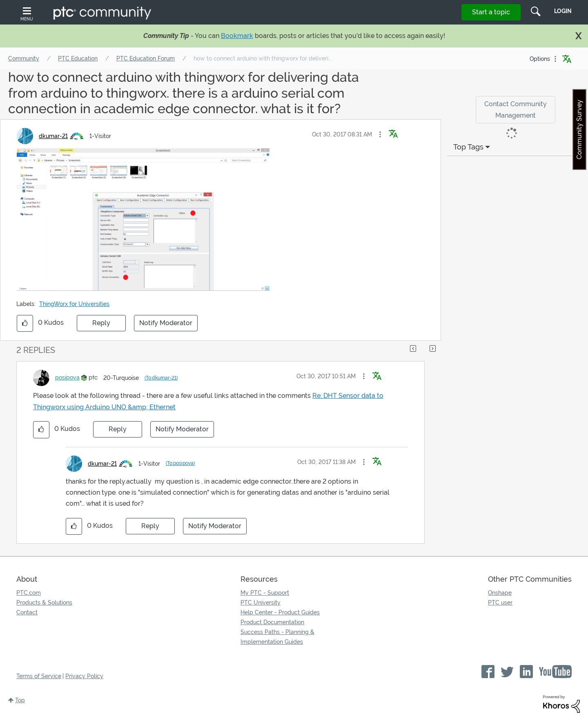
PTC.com (29, 593)
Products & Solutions (44, 603)
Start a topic (491, 12)
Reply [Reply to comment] (118, 429)
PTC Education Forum (146, 58)
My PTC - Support (265, 593)
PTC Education (78, 58)
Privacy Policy (84, 676)
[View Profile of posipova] (67, 377)
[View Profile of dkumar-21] (53, 136)
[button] (380, 134)
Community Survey (579, 129)
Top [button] (20, 700)
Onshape (500, 593)
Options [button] (540, 59)
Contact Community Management (516, 109)
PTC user (500, 603)
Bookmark (237, 36)
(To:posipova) (180, 463)
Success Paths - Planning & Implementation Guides (277, 637)
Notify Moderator (166, 323)
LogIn (563, 11)
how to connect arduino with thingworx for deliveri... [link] (263, 58)
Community (24, 58)
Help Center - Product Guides (280, 612)
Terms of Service (39, 676)
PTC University (261, 603)
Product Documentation (272, 622)
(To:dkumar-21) (161, 378)
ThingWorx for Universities (74, 304)
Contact (27, 612)
